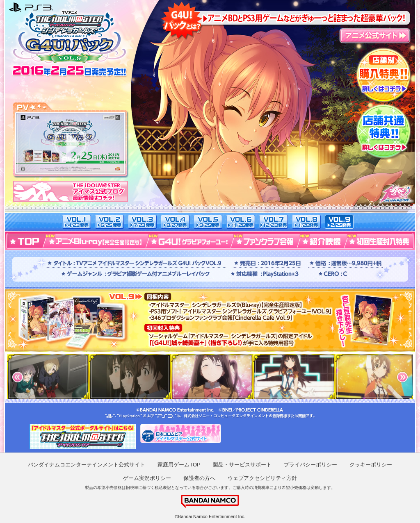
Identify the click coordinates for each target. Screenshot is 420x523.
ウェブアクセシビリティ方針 (262, 478)
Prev (18, 377)
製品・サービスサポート (242, 465)
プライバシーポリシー (310, 465)
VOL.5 (208, 222)
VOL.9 (339, 222)
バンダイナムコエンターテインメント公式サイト (87, 465)
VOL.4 (175, 222)
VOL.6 (241, 222)
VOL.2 (110, 222)
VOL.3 (142, 222)
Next (402, 377)
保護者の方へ (199, 478)
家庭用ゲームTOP (179, 465)
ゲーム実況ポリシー (147, 478)
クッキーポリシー (371, 465)
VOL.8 (306, 222)
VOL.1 (77, 222)
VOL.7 (274, 222)
